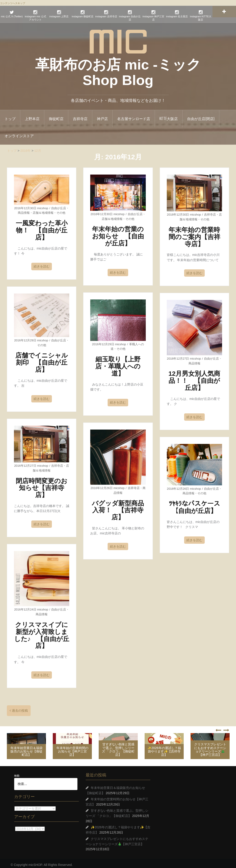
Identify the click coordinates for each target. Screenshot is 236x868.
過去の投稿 (20, 708)
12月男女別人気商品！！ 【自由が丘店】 (194, 378)
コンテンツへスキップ (13, 3)
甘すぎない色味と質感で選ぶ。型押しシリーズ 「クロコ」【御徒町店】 (118, 747)
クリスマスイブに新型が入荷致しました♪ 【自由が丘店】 (42, 632)
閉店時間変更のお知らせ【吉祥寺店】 (42, 485)
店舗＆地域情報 (43, 210)
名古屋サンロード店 (134, 116)
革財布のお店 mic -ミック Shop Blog (118, 69)
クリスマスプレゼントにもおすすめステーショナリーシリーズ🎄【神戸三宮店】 (210, 747)
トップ (10, 116)
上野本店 (32, 116)
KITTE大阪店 (169, 116)
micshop (42, 205)
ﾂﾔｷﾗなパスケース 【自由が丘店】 (198, 504)
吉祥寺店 (80, 116)
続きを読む (42, 263)
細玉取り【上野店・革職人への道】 (118, 363)
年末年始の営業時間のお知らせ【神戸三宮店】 (72, 748)
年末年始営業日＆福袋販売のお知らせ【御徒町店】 (27, 748)
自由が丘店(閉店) (201, 116)
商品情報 (24, 210)
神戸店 (102, 116)
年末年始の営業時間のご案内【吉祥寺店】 (194, 234)
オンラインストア (19, 133)
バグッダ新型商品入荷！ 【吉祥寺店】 (118, 507)
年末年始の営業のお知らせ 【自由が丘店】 (118, 233)
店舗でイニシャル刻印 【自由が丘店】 (42, 359)
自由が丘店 (59, 205)
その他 (61, 210)
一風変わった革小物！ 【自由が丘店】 (42, 227)
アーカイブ (14, 826)
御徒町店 (56, 116)
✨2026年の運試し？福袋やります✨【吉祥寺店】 (164, 748)
